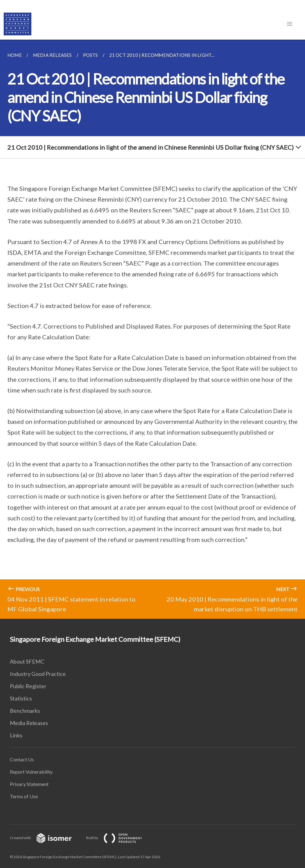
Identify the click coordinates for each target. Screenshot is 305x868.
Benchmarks (25, 711)
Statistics (21, 698)
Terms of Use (24, 796)
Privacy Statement (29, 784)
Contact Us (22, 759)
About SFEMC (27, 661)
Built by (119, 838)
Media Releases (29, 723)
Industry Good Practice (38, 674)
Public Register (28, 686)
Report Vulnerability (31, 772)
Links (16, 735)
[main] (152, 329)
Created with (46, 838)
